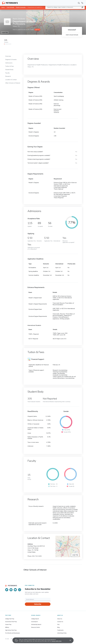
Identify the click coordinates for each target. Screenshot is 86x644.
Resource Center (36, 627)
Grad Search (34, 622)
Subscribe (38, 604)
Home (3, 7)
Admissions (9, 63)
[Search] (79, 3)
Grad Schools (10, 7)
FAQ (58, 624)
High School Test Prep (11, 630)
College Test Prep (10, 619)
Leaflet (66, 10)
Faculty (7, 73)
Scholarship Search (36, 624)
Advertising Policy (62, 633)
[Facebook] (11, 590)
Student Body (9, 70)
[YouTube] (15, 590)
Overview (8, 56)
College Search (35, 619)
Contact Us (60, 622)
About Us (60, 619)
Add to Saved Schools (72, 35)
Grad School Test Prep (11, 622)
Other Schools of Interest (13, 83)
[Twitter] (7, 590)
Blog (58, 627)
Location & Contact (11, 80)
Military (7, 627)
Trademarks (60, 630)
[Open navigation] (82, 3)
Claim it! (37, 30)
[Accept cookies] (69, 640)
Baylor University (21, 7)
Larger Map (5, 32)
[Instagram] (20, 590)
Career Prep (8, 624)
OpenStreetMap (75, 10)
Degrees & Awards (11, 60)
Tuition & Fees (10, 66)
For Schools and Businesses (12, 633)
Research (8, 76)
